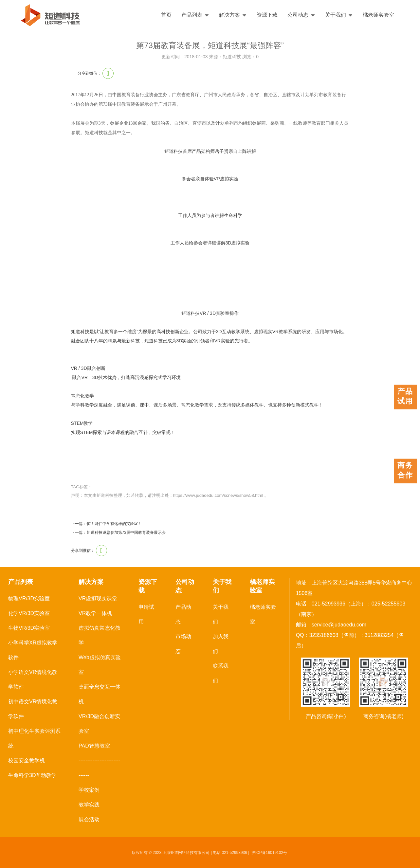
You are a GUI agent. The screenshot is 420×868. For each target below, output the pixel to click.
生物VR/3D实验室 (29, 628)
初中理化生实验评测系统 (34, 738)
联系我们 (221, 673)
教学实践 (89, 805)
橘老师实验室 (378, 15)
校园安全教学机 (27, 760)
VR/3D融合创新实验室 (99, 724)
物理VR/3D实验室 (29, 598)
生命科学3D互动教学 (32, 775)
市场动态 (183, 644)
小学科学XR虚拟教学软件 (33, 650)
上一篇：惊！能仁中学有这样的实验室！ (106, 524)
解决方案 (233, 15)
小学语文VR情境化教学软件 (33, 679)
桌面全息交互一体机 (100, 694)
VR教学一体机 (95, 613)
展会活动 (89, 819)
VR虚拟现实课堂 (98, 598)
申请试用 (146, 614)
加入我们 (221, 644)
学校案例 (89, 790)
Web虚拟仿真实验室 (100, 665)
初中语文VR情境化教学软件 (33, 709)
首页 (166, 15)
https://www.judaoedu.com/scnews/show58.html (218, 495)
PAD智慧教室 (94, 746)
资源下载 (267, 15)
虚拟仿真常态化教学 (100, 635)
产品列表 (195, 15)
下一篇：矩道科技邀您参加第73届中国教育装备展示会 (118, 533)
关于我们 (339, 15)
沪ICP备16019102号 (269, 853)
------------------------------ (100, 768)
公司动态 (301, 15)
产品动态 (183, 614)
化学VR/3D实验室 (29, 613)
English (396, 15)
